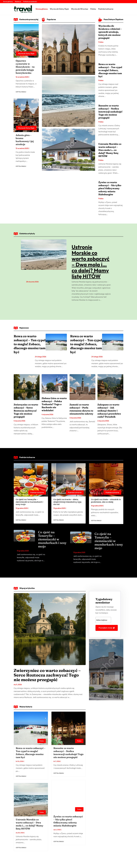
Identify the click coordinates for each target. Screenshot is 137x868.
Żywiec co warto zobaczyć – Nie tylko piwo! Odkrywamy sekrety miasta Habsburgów (110, 188)
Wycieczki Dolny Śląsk (59, 9)
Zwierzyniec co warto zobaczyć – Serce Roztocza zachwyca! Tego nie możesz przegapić (26, 411)
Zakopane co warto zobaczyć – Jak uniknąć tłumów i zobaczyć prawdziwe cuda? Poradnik (109, 411)
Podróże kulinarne (106, 9)
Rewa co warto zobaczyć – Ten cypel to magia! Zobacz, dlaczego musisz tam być (110, 70)
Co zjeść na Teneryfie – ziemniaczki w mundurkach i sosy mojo (29, 502)
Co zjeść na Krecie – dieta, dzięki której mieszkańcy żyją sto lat (67, 502)
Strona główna (8, 2)
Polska (93, 9)
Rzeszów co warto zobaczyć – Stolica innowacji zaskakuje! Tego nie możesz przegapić (110, 112)
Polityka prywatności (30, 2)
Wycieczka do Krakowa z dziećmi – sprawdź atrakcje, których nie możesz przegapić (110, 32)
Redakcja (18, 2)
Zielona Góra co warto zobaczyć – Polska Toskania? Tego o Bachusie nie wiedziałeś (54, 404)
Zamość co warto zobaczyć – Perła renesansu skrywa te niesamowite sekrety (81, 409)
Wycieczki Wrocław (80, 9)
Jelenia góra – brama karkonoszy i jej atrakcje (25, 140)
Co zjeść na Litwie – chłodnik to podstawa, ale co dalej (106, 501)
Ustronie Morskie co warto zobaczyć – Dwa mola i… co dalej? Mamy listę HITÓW (110, 150)
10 (114, 695)
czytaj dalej (21, 92)
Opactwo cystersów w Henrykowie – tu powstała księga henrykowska (25, 67)
